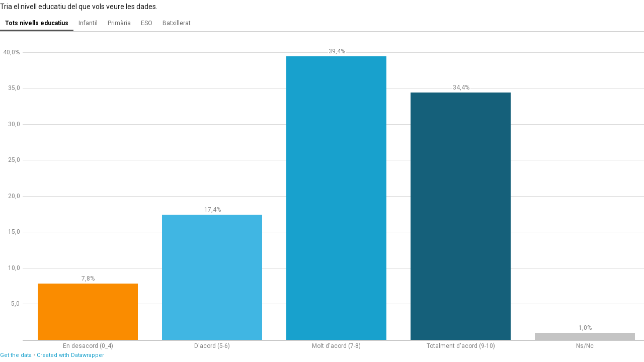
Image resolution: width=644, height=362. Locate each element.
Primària (119, 23)
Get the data (16, 355)
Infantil (88, 23)
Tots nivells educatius (37, 23)
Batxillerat (177, 23)
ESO (147, 23)
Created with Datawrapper (70, 355)
